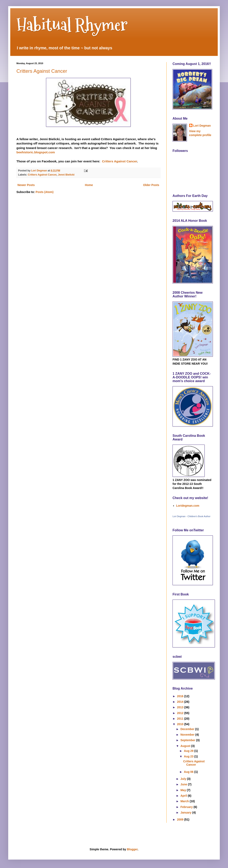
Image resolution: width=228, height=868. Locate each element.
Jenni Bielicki (66, 175)
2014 (181, 702)
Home (89, 185)
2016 (181, 696)
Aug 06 (189, 772)
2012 (181, 713)
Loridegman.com (188, 506)
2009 (181, 819)
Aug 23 (189, 756)
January (186, 813)
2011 (181, 719)
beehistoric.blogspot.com (36, 152)
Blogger (132, 849)
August (186, 746)
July (184, 779)
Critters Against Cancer (42, 71)
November (188, 735)
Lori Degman (202, 126)
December (188, 729)
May (184, 790)
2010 (181, 724)
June (184, 784)
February (187, 807)
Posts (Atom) (44, 192)
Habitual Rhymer (72, 25)
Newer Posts (26, 185)
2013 (181, 707)
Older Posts (151, 185)
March (185, 801)
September (188, 740)
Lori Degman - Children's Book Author (191, 516)
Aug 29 (189, 751)
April (184, 796)
